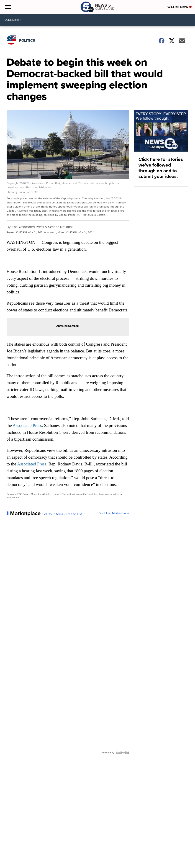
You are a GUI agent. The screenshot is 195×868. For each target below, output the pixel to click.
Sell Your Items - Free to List (62, 514)
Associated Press (27, 425)
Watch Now (180, 7)
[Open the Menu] (8, 7)
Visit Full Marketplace (114, 513)
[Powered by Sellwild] (123, 753)
